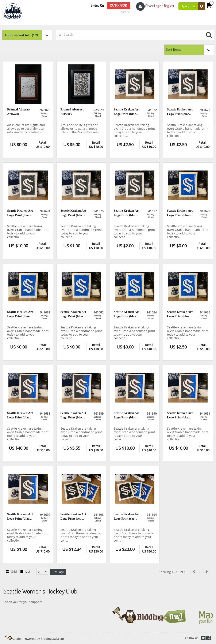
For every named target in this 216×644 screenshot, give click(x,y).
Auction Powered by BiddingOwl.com (38, 639)
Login (158, 6)
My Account (193, 6)
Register (169, 6)
